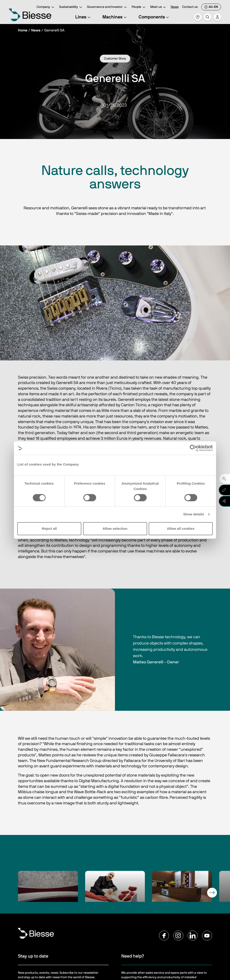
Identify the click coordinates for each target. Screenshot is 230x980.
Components (154, 17)
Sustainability (71, 7)
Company (46, 7)
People (139, 7)
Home (23, 30)
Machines (115, 17)
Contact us (190, 7)
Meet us (159, 7)
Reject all (49, 529)
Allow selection (115, 529)
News (175, 7)
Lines (83, 17)
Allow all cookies (181, 529)
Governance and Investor (107, 7)
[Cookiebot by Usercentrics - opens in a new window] (193, 448)
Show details (194, 514)
